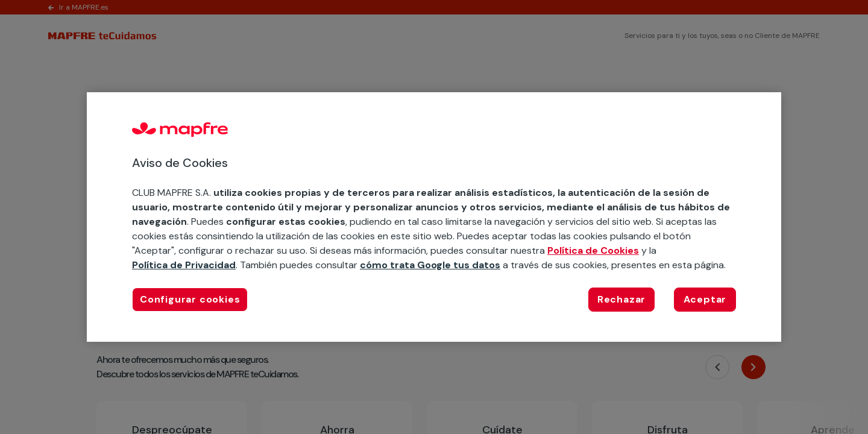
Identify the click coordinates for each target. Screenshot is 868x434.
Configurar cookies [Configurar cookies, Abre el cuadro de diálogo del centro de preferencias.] (190, 299)
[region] (434, 217)
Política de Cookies (593, 250)
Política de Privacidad (184, 265)
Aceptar (705, 299)
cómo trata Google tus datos (430, 265)
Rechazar (621, 299)
